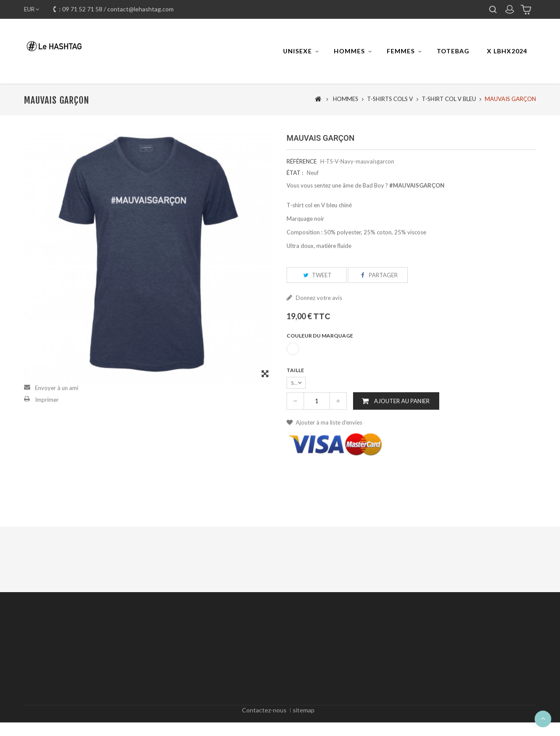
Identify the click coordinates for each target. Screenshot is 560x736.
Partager (378, 293)
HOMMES (349, 51)
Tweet (316, 293)
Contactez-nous (264, 721)
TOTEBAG (453, 51)
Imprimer (47, 418)
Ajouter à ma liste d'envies (328, 441)
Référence (302, 180)
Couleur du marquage (320, 354)
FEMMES (401, 51)
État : (295, 191)
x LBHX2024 (507, 51)
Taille (296, 389)
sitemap (304, 721)
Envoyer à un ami (57, 406)
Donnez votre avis (318, 317)
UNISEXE (297, 51)
